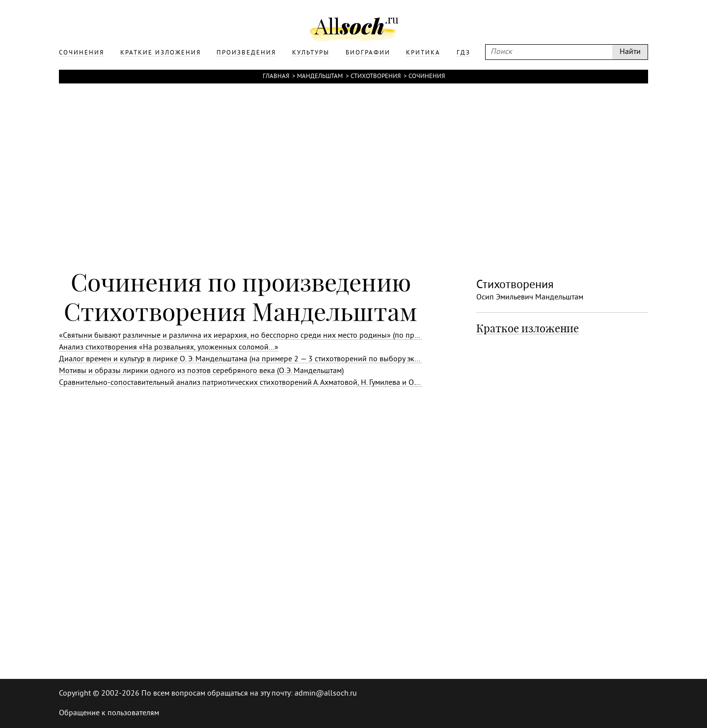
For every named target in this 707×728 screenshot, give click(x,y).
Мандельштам (320, 77)
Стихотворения (376, 77)
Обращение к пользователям (109, 713)
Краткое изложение (528, 328)
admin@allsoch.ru (326, 694)
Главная (276, 77)
